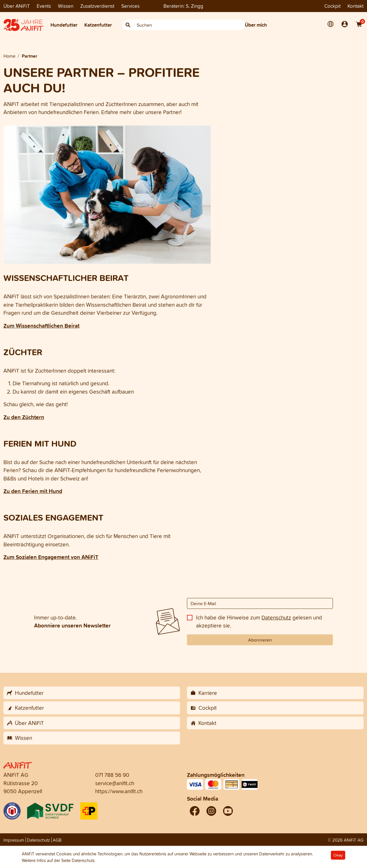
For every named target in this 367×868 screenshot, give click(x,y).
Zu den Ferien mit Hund (33, 491)
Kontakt (356, 6)
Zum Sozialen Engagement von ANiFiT (51, 557)
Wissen (66, 6)
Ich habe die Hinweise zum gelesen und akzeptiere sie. (259, 622)
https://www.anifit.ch (119, 791)
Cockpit (332, 6)
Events (44, 6)
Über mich (256, 25)
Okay (338, 855)
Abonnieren (260, 640)
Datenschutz (276, 617)
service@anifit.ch (115, 783)
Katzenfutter (98, 25)
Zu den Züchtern (24, 417)
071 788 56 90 (112, 775)
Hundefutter (64, 25)
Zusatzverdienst (97, 6)
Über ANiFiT (17, 6)
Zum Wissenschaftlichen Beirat (41, 326)
